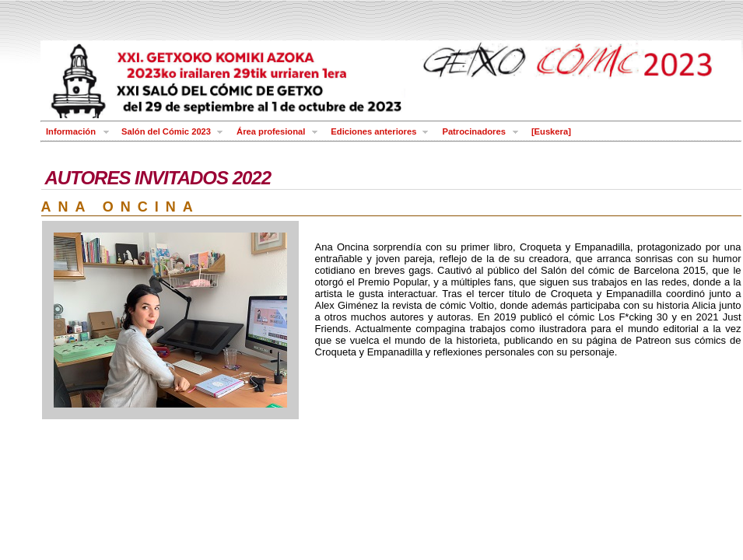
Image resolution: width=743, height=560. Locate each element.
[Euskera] (551, 131)
